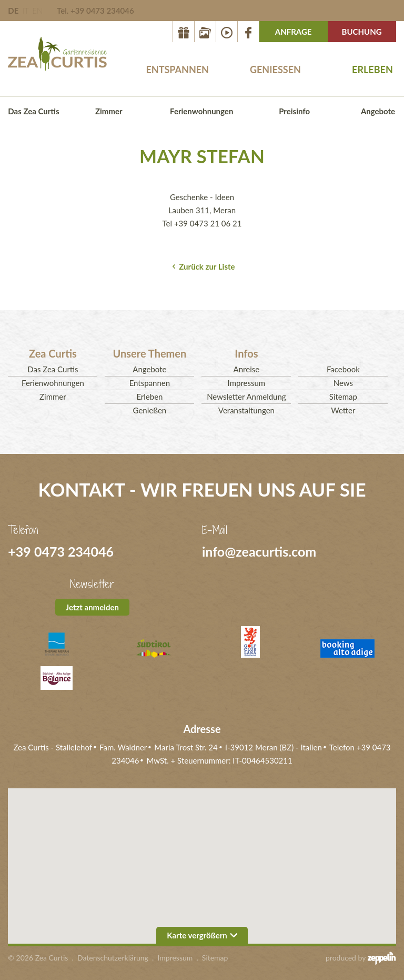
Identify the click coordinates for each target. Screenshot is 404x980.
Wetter (343, 410)
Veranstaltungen (246, 410)
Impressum (247, 383)
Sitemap (343, 397)
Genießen (275, 70)
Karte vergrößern (202, 935)
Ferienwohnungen (201, 111)
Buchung (362, 32)
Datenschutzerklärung (113, 958)
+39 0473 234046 (61, 551)
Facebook (343, 369)
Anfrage (294, 32)
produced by (361, 958)
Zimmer (109, 111)
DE (13, 11)
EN (37, 11)
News (343, 383)
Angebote (378, 111)
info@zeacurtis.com (259, 551)
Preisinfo (294, 111)
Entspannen (177, 70)
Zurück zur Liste (207, 266)
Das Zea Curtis (33, 111)
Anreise (247, 369)
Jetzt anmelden (92, 607)
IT (25, 11)
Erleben (372, 70)
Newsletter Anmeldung (246, 397)
